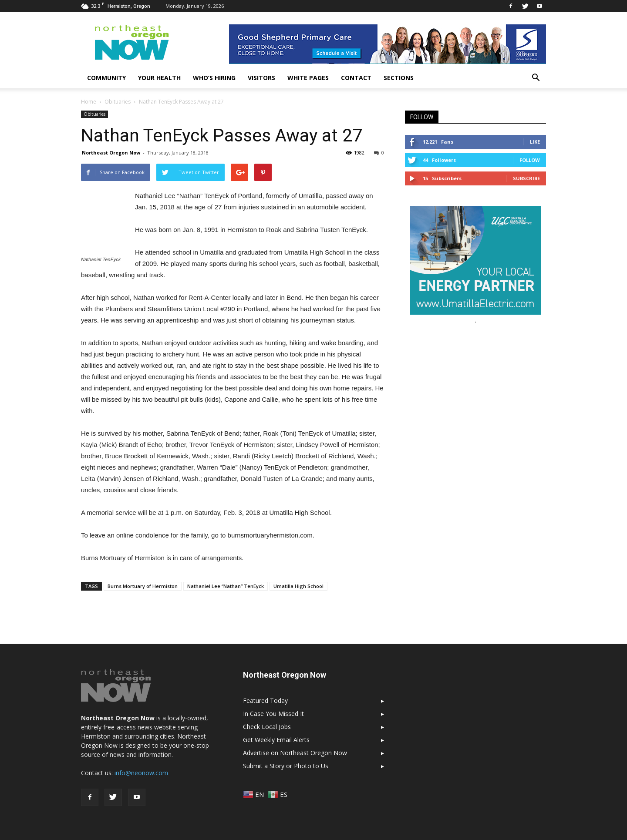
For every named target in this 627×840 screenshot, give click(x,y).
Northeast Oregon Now (111, 153)
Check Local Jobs (267, 727)
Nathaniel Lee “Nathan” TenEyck (226, 586)
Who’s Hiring (214, 78)
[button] (536, 78)
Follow (530, 160)
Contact (356, 78)
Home (89, 102)
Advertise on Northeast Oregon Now (295, 753)
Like (535, 142)
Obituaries (94, 114)
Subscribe (526, 178)
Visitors (261, 78)
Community (106, 78)
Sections (399, 78)
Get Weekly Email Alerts (276, 740)
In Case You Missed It (273, 714)
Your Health (159, 78)
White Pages (308, 78)
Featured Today (265, 701)
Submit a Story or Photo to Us (286, 766)
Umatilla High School (298, 586)
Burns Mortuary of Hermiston (143, 586)
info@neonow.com (141, 773)
